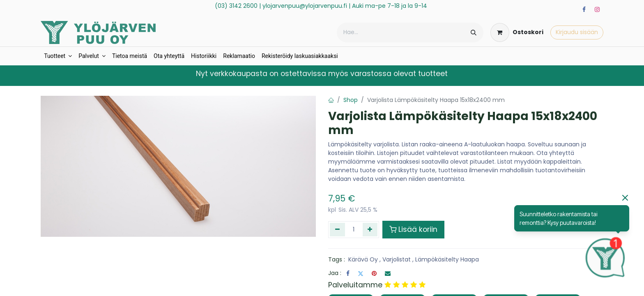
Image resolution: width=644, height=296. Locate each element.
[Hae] (474, 32)
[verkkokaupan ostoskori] (517, 32)
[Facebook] (584, 9)
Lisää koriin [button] (413, 229)
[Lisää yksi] (370, 229)
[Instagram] (597, 9)
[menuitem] (58, 56)
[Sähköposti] (388, 273)
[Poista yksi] (337, 229)
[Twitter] (361, 273)
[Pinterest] (374, 273)
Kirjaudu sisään (577, 32)
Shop (351, 100)
